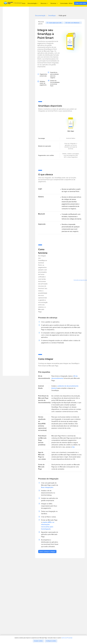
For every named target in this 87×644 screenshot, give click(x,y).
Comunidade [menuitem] (65, 3)
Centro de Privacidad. (67, 638)
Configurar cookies (51, 641)
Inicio (24, 3)
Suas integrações (47, 487)
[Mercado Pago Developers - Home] (13, 3)
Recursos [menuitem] (44, 3)
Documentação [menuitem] (33, 3)
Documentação (40, 15)
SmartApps (52, 15)
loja (73, 447)
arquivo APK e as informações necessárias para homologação (48, 526)
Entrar (71, 3)
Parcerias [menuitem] (54, 3)
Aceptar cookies (38, 641)
